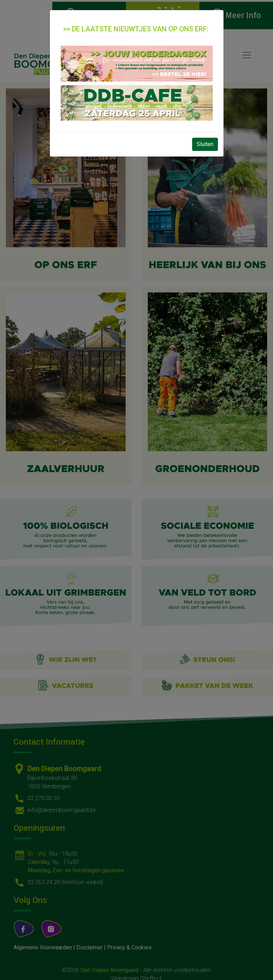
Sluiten (205, 144)
